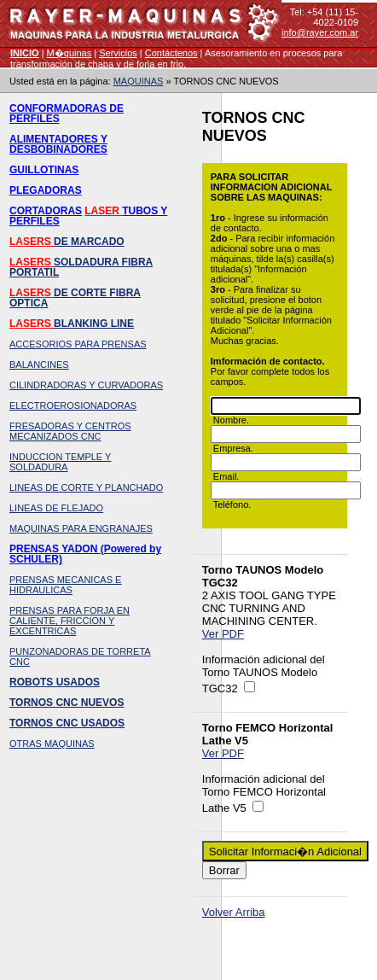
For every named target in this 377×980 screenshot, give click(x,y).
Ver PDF (223, 634)
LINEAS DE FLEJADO (56, 508)
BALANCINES (39, 365)
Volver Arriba (234, 912)
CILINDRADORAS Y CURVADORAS (86, 385)
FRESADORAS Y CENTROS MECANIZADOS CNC (70, 431)
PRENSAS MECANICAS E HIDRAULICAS (65, 585)
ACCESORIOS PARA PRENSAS (78, 344)
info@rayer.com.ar (320, 32)
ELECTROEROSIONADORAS (73, 405)
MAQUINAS (139, 81)
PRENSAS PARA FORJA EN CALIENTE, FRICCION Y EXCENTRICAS (70, 621)
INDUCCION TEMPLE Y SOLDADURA (60, 462)
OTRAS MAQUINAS (52, 744)
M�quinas (70, 53)
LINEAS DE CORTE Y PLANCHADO (86, 487)
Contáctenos (171, 53)
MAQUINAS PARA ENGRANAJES (81, 528)
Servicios (118, 53)
